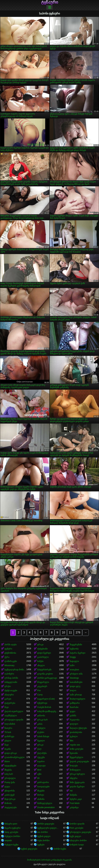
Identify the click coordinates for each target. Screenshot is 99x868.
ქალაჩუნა (42, 753)
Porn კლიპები (76, 828)
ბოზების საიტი (77, 845)
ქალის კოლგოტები (79, 762)
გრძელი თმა (76, 674)
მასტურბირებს (44, 670)
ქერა (7, 657)
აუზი (39, 774)
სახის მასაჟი (43, 736)
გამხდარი (75, 703)
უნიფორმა (10, 791)
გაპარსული (43, 657)
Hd (71, 791)
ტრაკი (40, 645)
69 (38, 778)
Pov (39, 691)
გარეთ (8, 699)
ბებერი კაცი (76, 799)
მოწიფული (75, 770)
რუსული (41, 728)
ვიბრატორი (43, 782)
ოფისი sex (75, 745)
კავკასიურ (42, 686)
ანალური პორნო (78, 841)
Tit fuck (8, 732)
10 (64, 632)
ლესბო (41, 732)
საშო (72, 665)
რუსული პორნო (12, 836)
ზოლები (74, 766)
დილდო (74, 724)
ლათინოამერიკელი (14, 757)
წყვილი (41, 741)
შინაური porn (11, 824)
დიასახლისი (76, 732)
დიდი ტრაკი (11, 753)
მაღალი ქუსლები (78, 728)
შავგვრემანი (76, 645)
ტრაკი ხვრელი (77, 774)
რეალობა (75, 720)
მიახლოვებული (77, 699)
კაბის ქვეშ (9, 795)
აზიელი (41, 665)
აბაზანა (41, 799)
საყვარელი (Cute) (46, 699)
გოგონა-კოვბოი (45, 674)
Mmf (39, 770)
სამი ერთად (76, 695)
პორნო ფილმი (77, 824)
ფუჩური (8, 649)
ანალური (9, 695)
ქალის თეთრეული (14, 711)
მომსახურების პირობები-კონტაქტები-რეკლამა (49, 860)
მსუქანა (8, 770)
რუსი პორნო (43, 841)
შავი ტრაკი (10, 799)
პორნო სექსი (60, 849)
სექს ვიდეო (75, 836)
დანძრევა (9, 736)
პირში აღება (11, 645)
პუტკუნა (41, 757)
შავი (7, 707)
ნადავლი (74, 661)
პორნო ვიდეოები (46, 824)
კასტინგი (74, 807)
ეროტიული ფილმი (14, 720)
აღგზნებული (11, 716)
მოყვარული (43, 682)
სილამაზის (10, 724)
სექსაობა (74, 649)
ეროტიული (10, 778)
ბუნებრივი (42, 703)
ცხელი (8, 741)
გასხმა (73, 716)
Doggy (73, 657)
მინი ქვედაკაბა (77, 782)
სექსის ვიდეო (44, 836)
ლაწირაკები (11, 661)
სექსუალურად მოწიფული (15, 670)
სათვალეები (43, 787)
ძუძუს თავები (11, 691)
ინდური (74, 778)
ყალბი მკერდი (77, 787)
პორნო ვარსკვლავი (47, 678)
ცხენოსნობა (10, 653)
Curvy (40, 695)
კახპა (40, 724)
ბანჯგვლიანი (11, 682)
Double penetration (46, 807)
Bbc (72, 741)
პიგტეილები (11, 807)
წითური (8, 728)
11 (70, 632)
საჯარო (41, 762)
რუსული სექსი (11, 845)
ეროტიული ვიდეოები (80, 832)
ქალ (39, 749)
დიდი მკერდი (44, 653)
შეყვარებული (76, 757)
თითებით (74, 670)
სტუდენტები (10, 766)
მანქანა (73, 795)
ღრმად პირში (11, 678)
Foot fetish (75, 803)
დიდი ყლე (75, 686)
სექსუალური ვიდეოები (48, 828)
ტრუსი (8, 686)
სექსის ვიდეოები (29, 849)
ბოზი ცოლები (76, 749)
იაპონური (9, 674)
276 (78, 632)
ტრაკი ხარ (42, 720)
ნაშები (40, 661)
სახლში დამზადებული (48, 711)
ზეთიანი (74, 753)
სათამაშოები (76, 682)
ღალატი (41, 766)
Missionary (9, 665)
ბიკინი (8, 749)
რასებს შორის (44, 707)
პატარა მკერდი (77, 653)
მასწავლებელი (45, 803)
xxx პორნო (42, 832)
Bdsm (7, 762)
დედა (73, 711)
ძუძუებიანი (42, 649)
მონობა (8, 803)
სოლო (73, 691)
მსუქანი (41, 791)
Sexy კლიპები (11, 832)
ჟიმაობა (41, 716)
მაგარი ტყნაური (12, 828)
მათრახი (74, 707)
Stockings (74, 678)
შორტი (41, 795)
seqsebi (8, 841)
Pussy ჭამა (10, 782)
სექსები (41, 845)
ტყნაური (50, 2)
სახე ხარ (9, 774)
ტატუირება (10, 703)
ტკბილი (74, 736)
